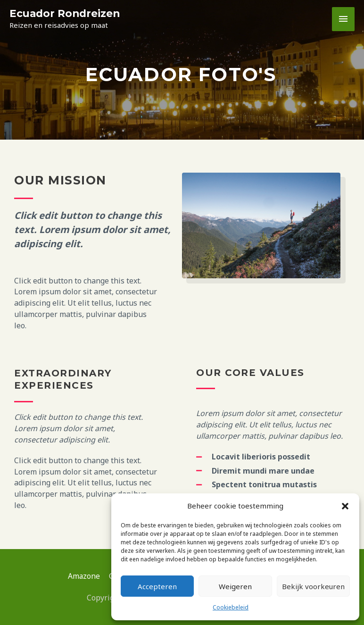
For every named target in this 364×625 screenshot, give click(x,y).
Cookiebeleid (231, 607)
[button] (345, 506)
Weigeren (235, 586)
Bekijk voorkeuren (313, 586)
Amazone (81, 576)
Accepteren (157, 586)
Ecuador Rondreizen (66, 13)
